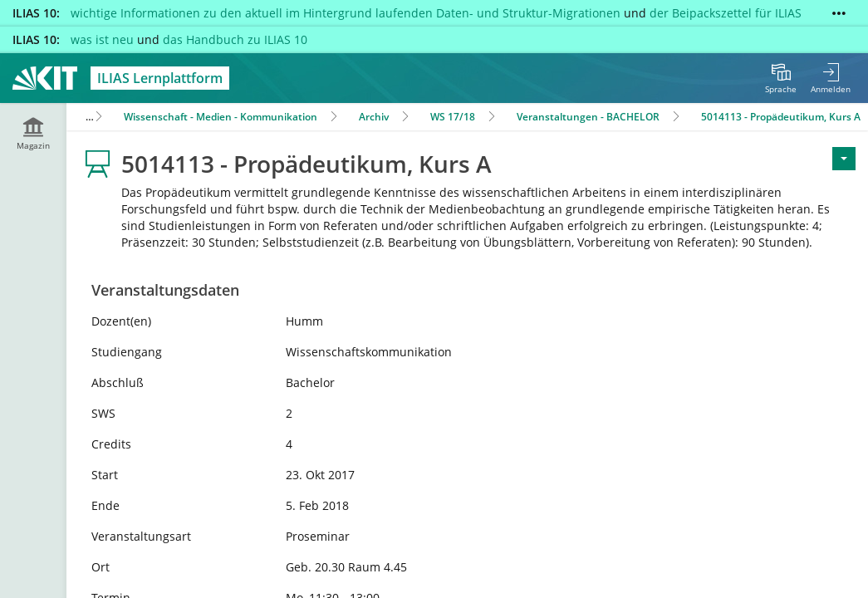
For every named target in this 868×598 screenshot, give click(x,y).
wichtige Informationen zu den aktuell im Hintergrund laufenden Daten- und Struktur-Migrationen (346, 13)
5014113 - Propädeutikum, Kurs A (781, 117)
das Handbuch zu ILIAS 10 (235, 39)
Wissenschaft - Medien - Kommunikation (221, 117)
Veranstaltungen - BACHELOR (588, 117)
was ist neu (102, 39)
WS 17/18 (453, 117)
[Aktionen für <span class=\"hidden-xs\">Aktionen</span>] (844, 159)
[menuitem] (781, 78)
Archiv (374, 117)
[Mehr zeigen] (839, 13)
